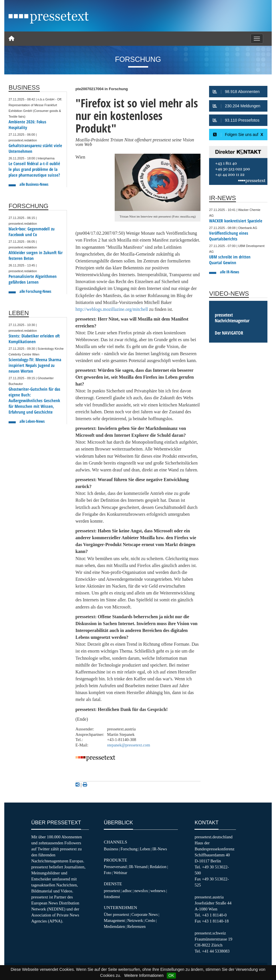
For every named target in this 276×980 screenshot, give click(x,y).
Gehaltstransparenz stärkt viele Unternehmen (35, 148)
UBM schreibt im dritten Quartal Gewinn (230, 260)
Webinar (120, 873)
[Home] (11, 39)
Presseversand (115, 867)
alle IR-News (230, 272)
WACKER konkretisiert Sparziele (236, 221)
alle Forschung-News (35, 291)
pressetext (112, 891)
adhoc (127, 891)
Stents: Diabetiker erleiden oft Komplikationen (34, 339)
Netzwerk (135, 920)
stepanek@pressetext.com (129, 745)
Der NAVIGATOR (229, 333)
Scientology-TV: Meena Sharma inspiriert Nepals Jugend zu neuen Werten (35, 365)
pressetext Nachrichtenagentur (232, 318)
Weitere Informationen (144, 975)
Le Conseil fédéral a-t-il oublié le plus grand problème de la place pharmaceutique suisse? (34, 169)
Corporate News (144, 914)
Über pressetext (116, 914)
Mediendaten (114, 926)
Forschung (129, 849)
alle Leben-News (32, 421)
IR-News (160, 849)
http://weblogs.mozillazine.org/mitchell (112, 309)
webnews (158, 891)
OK (171, 975)
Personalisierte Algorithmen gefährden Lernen (33, 279)
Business (111, 849)
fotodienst (112, 897)
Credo (150, 920)
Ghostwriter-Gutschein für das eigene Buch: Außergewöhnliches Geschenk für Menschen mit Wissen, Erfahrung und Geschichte (34, 401)
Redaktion (158, 867)
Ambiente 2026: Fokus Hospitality (27, 125)
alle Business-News (34, 184)
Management (114, 920)
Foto (108, 873)
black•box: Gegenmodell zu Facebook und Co (32, 232)
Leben (145, 849)
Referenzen (136, 926)
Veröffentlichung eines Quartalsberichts (229, 236)
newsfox (141, 891)
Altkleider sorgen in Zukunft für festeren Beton (36, 255)
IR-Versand (138, 867)
